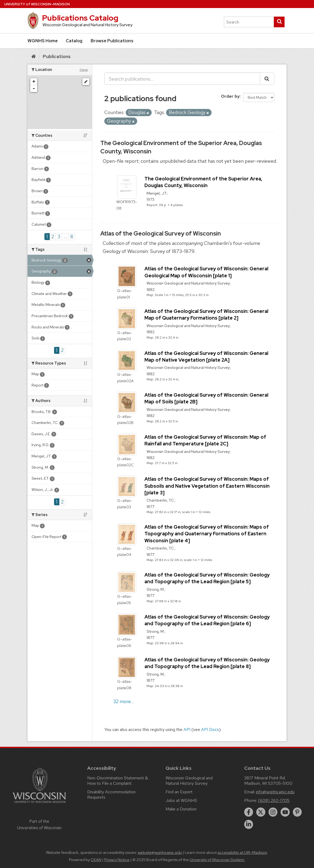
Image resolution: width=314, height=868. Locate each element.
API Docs (210, 729)
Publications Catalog (80, 18)
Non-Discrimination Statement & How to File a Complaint (118, 781)
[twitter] (261, 812)
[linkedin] (249, 824)
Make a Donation (181, 809)
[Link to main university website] (39, 804)
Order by (230, 96)
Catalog (74, 41)
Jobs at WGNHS (181, 800)
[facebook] (249, 812)
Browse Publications (112, 41)
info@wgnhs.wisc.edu (275, 792)
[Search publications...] (182, 79)
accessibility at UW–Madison (242, 852)
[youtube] (285, 812)
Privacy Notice (117, 860)
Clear (84, 70)
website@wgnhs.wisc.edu (160, 852)
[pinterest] (297, 812)
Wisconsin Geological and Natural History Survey (189, 781)
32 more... (124, 701)
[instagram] (273, 812)
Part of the (39, 825)
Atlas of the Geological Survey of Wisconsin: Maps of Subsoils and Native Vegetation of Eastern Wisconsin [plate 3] (207, 486)
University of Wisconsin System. (217, 860)
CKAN (96, 860)
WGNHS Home (43, 41)
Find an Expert (179, 792)
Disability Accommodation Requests (111, 795)
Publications (57, 56)
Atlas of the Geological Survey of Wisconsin (161, 234)
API (187, 729)
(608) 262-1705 (274, 800)
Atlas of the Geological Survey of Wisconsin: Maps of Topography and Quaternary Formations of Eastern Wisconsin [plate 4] (207, 534)
